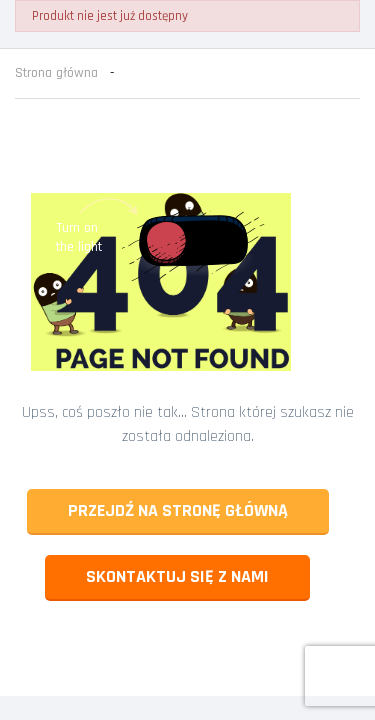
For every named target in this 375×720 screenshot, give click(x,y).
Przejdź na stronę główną (178, 510)
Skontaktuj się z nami (177, 576)
